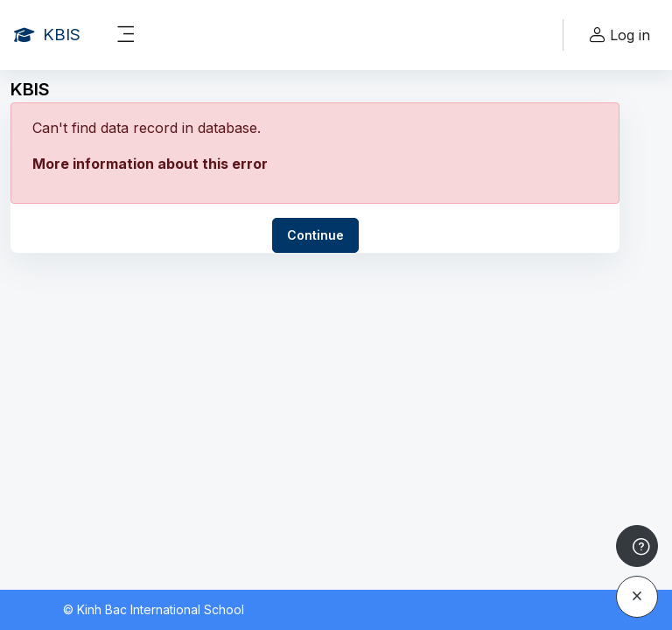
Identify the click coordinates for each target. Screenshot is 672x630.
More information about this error (150, 164)
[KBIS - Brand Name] (47, 35)
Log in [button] (617, 35)
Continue (315, 235)
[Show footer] (637, 546)
